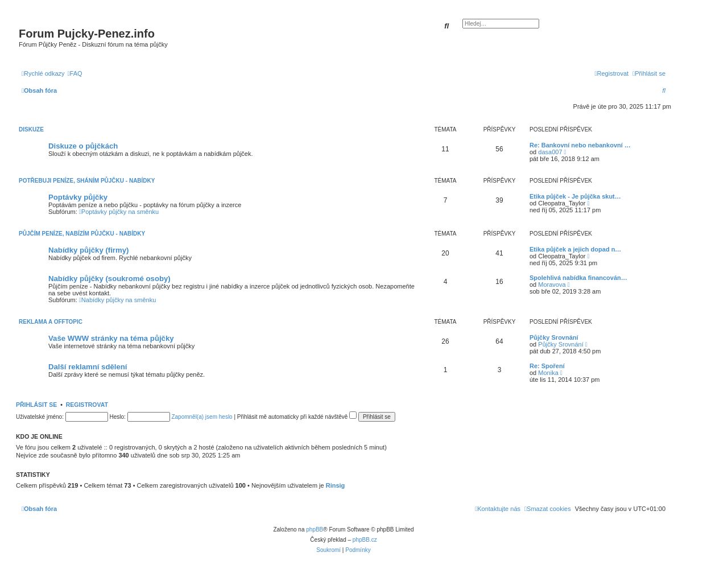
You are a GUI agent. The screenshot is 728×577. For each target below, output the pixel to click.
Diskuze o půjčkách (83, 146)
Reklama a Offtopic (51, 322)
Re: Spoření (547, 366)
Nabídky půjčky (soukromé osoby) (109, 279)
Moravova (552, 285)
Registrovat (87, 405)
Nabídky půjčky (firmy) (88, 250)
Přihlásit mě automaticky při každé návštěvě (297, 417)
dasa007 (550, 152)
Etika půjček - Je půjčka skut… (575, 196)
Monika (548, 373)
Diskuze (31, 129)
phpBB (315, 529)
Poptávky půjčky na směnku (119, 212)
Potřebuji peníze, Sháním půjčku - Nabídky (87, 181)
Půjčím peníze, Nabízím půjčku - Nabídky (82, 234)
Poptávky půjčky (78, 197)
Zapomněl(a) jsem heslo (202, 417)
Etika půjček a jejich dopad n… (575, 249)
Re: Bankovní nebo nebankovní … (580, 145)
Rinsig (336, 485)
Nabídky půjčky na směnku (117, 300)
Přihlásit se (36, 405)
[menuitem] (75, 73)
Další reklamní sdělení (88, 367)
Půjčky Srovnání (554, 337)
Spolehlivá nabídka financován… (578, 278)
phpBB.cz (365, 540)
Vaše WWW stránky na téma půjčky (111, 338)
